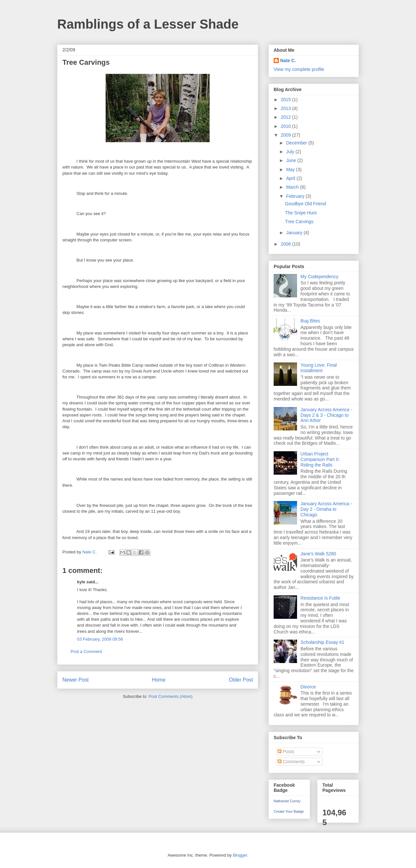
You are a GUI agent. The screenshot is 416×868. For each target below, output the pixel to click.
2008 (286, 244)
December (297, 143)
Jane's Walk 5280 (318, 554)
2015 (286, 100)
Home (159, 680)
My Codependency (320, 277)
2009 (286, 135)
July (291, 152)
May (291, 170)
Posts (286, 752)
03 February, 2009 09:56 (100, 639)
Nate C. (288, 61)
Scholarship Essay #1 (323, 642)
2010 (286, 126)
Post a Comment (86, 651)
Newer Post (76, 680)
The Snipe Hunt (301, 213)
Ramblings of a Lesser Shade (148, 24)
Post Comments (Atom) (170, 696)
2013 (286, 108)
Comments (291, 762)
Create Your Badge (289, 811)
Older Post (241, 680)
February (296, 196)
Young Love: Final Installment (319, 368)
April (291, 178)
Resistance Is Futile (320, 598)
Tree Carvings (299, 222)
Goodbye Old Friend (305, 204)
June (292, 160)
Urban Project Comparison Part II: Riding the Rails (320, 459)
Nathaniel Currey (287, 801)
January (295, 233)
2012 (286, 117)
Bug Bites (310, 321)
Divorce (308, 687)
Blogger (240, 855)
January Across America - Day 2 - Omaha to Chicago (326, 509)
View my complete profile (299, 69)
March (293, 187)
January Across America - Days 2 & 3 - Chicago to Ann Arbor (326, 415)
